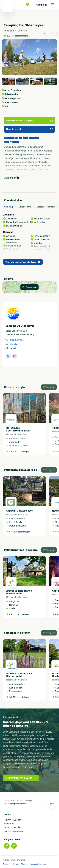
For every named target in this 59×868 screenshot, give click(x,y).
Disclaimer (25, 864)
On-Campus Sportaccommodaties (18, 429)
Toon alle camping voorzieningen (23, 262)
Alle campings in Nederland (15, 804)
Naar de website (29, 129)
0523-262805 (16, 340)
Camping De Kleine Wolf (20, 511)
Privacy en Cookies (11, 864)
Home (19, 801)
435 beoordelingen (19, 36)
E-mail (13, 348)
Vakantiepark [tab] (25, 207)
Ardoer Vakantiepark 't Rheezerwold (19, 592)
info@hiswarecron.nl (14, 831)
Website (14, 344)
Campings (46, 5)
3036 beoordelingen (22, 532)
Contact (35, 864)
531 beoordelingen (21, 614)
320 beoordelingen (21, 452)
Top (52, 803)
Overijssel (23, 434)
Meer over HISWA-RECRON (21, 778)
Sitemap (43, 864)
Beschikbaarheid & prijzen (29, 121)
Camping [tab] (8, 207)
